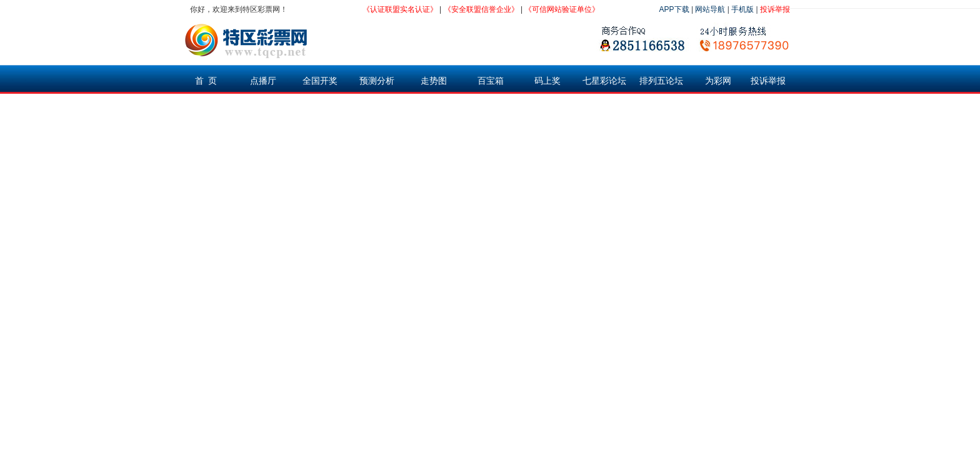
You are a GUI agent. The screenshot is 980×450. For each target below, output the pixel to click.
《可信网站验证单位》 (562, 9)
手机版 (742, 9)
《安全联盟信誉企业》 (481, 9)
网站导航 (710, 9)
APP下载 (674, 9)
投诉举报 (775, 9)
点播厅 (263, 81)
